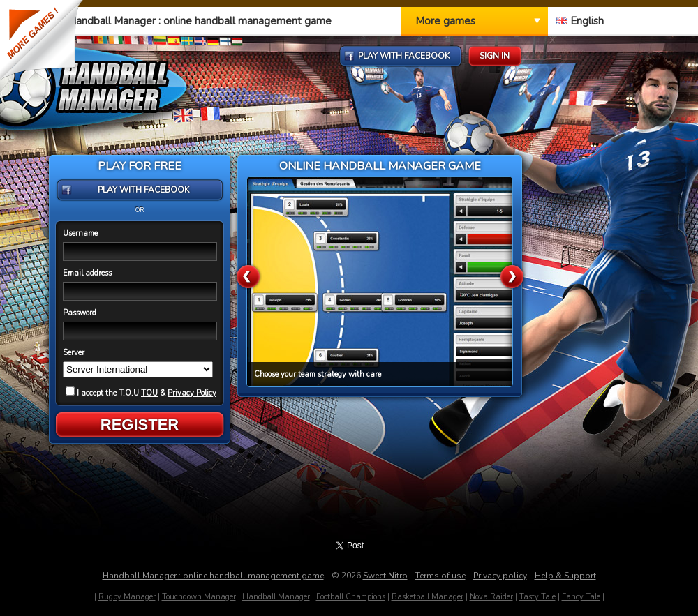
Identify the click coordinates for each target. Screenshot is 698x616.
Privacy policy (500, 576)
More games (445, 21)
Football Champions (351, 597)
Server (74, 353)
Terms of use (440, 576)
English (580, 21)
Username (80, 233)
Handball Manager (276, 597)
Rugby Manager (127, 597)
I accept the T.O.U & (141, 393)
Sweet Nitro (385, 576)
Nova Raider (491, 597)
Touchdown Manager (199, 597)
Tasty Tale (537, 597)
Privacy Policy (192, 393)
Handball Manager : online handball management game (213, 576)
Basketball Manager (428, 597)
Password (80, 313)
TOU (149, 393)
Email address (87, 273)
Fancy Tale (581, 597)
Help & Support (565, 576)
